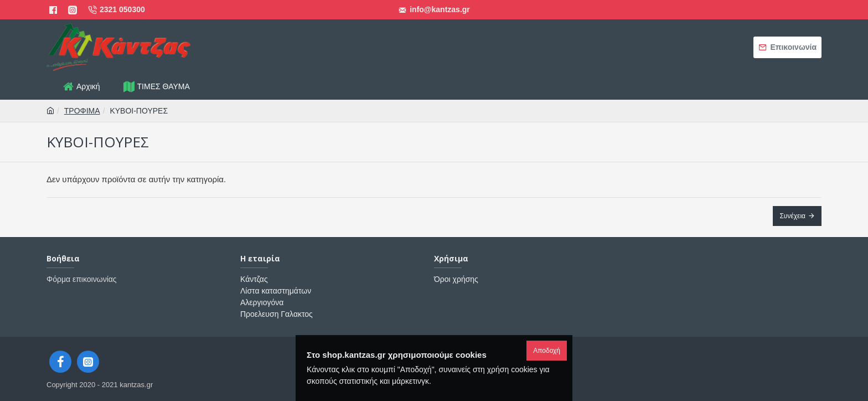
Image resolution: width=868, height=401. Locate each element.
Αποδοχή (547, 351)
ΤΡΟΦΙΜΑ (82, 111)
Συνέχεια (792, 216)
